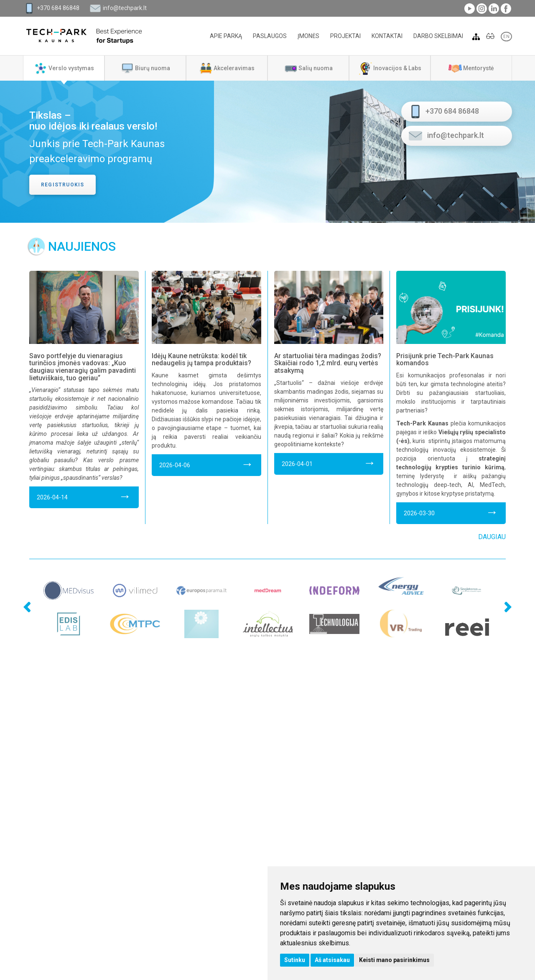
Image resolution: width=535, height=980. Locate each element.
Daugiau (492, 537)
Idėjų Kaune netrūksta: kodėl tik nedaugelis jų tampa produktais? (201, 360)
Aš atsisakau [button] (332, 960)
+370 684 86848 (58, 8)
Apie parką (226, 36)
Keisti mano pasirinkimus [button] (394, 960)
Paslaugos (270, 36)
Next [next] (506, 588)
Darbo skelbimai (438, 36)
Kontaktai (387, 36)
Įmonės (308, 36)
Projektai (345, 36)
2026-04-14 (84, 496)
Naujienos (82, 246)
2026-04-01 (329, 462)
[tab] (64, 68)
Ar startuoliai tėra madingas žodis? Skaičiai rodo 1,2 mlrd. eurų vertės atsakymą (328, 363)
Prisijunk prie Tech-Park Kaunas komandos (445, 360)
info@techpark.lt (125, 8)
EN (506, 37)
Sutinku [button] (295, 960)
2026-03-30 (451, 512)
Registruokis (62, 185)
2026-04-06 (206, 464)
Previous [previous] (13, 588)
